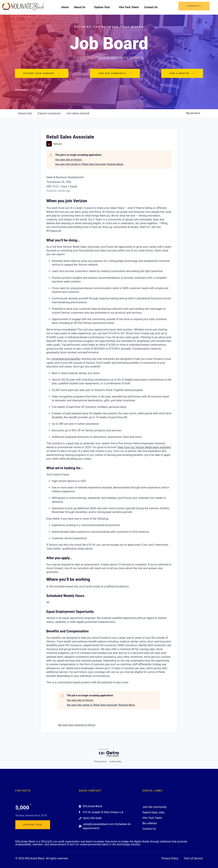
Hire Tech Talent (130, 7)
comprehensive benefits (66, 359)
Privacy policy (100, 762)
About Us (83, 7)
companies (49, 114)
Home (66, 7)
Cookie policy (115, 762)
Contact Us (152, 7)
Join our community (115, 73)
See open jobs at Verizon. (69, 160)
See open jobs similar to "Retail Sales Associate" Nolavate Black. (89, 164)
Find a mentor (182, 73)
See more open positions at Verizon (77, 725)
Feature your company (42, 73)
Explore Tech (105, 7)
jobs (25, 114)
